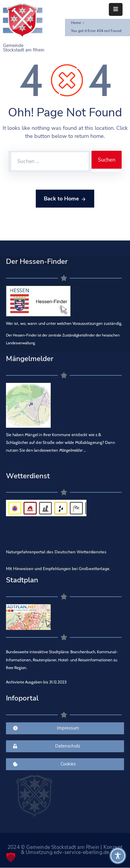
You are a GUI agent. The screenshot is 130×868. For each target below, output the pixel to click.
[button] (11, 857)
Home (76, 23)
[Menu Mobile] (116, 9)
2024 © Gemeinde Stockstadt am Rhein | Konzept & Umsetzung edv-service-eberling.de (65, 850)
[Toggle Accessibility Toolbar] (118, 856)
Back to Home (65, 199)
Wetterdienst (28, 476)
